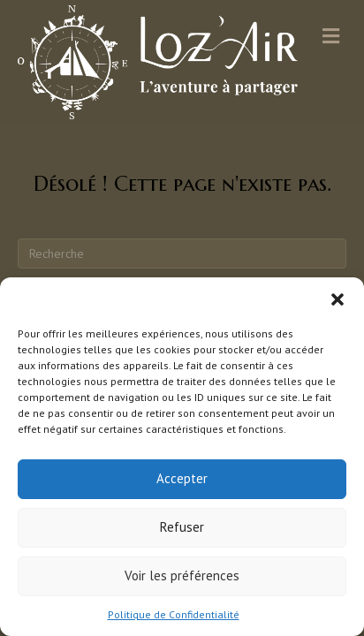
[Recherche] (182, 254)
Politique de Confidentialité (174, 614)
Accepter (182, 478)
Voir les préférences (182, 575)
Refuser (182, 527)
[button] (337, 299)
